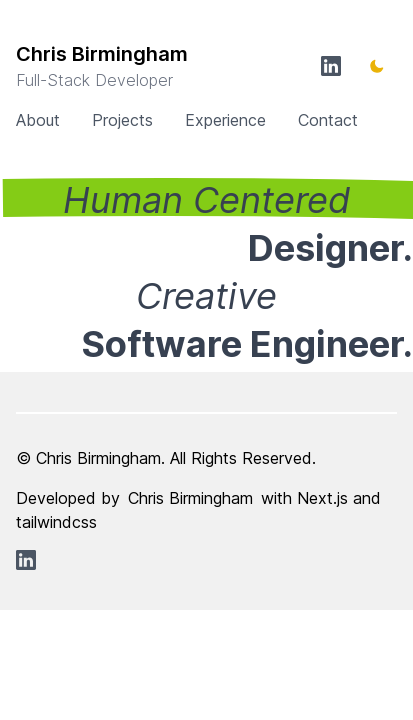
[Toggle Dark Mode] (377, 66)
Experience (225, 120)
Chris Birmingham (190, 498)
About (38, 120)
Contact (328, 120)
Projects (122, 120)
